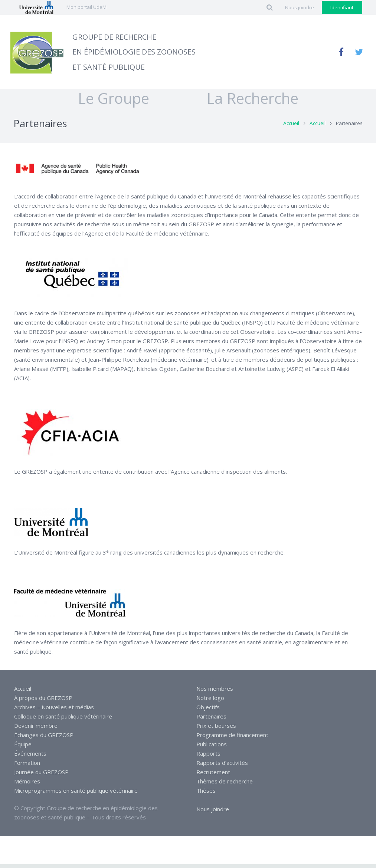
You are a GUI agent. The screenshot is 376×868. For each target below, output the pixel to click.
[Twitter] (359, 52)
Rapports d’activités (222, 766)
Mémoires (27, 785)
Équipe (23, 748)
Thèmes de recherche (225, 785)
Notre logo (210, 701)
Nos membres (215, 692)
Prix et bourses (216, 729)
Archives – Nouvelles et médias (54, 711)
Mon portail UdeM (86, 7)
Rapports (208, 757)
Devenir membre (36, 729)
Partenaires (211, 720)
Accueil (291, 127)
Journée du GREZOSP (41, 776)
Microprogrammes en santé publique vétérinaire (76, 794)
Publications (212, 748)
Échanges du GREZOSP (44, 739)
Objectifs (208, 711)
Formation (27, 766)
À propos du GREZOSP (43, 701)
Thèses (206, 794)
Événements (30, 757)
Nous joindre (213, 813)
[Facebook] (341, 52)
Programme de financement (232, 739)
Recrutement (213, 776)
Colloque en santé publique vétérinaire (63, 720)
